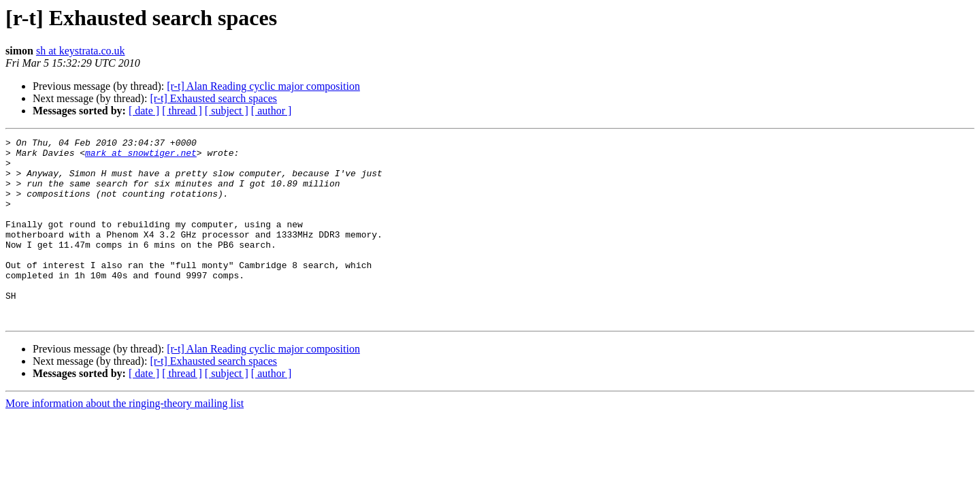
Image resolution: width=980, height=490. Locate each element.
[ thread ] (182, 111)
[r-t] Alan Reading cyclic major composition (263, 86)
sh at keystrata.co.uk (81, 51)
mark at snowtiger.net (141, 157)
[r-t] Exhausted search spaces (213, 98)
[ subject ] (227, 111)
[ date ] (144, 111)
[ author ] (272, 111)
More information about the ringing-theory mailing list (125, 440)
